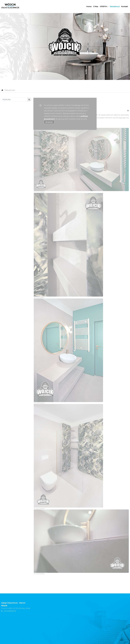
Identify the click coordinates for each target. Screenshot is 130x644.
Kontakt (125, 7)
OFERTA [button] (104, 7)
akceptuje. (49, 122)
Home (89, 7)
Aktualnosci (115, 7)
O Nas (96, 7)
